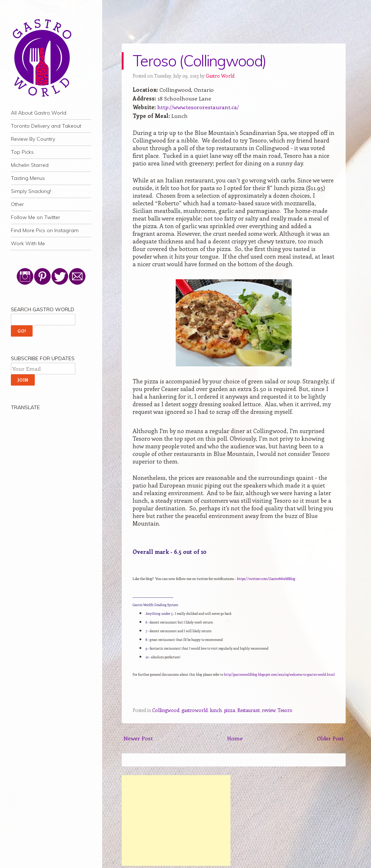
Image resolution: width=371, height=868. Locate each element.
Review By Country (33, 139)
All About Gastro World (39, 113)
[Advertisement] (176, 820)
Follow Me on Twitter (36, 217)
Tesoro (285, 710)
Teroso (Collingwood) (199, 61)
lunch (216, 710)
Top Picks (22, 152)
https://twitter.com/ (266, 579)
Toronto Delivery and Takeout (46, 126)
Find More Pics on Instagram (45, 230)
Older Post (330, 738)
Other (17, 204)
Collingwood (166, 710)
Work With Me (28, 243)
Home (235, 738)
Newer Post (138, 738)
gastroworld (195, 710)
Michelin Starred (30, 165)
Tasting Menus (28, 178)
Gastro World (220, 76)
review (269, 710)
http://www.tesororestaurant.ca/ (198, 107)
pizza (230, 710)
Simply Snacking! (31, 191)
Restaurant (249, 710)
